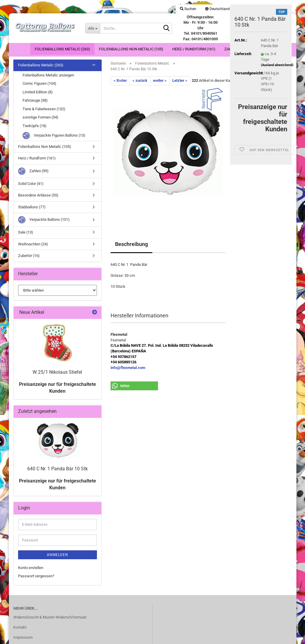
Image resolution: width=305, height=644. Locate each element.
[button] (217, 9)
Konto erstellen (31, 568)
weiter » (160, 80)
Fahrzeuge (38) (35, 100)
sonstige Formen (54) (40, 117)
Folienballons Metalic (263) (62, 49)
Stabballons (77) (32, 207)
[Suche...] (92, 28)
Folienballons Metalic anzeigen (48, 75)
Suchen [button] (188, 9)
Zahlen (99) (235, 49)
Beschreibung (131, 244)
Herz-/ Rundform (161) (194, 49)
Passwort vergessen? (36, 576)
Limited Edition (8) (38, 92)
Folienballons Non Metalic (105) (131, 49)
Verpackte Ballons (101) (44, 220)
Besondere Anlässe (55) (38, 195)
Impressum (23, 637)
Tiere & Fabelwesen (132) (44, 109)
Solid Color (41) (31, 184)
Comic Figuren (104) (39, 83)
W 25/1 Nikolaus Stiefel (57, 372)
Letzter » (180, 80)
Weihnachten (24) (33, 244)
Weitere (263, 49)
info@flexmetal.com (128, 368)
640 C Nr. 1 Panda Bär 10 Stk (58, 469)
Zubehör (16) (29, 256)
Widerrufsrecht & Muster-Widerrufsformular (50, 617)
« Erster (120, 80)
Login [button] (246, 9)
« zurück (140, 80)
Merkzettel (272, 9)
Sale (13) (26, 232)
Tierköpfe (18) (35, 126)
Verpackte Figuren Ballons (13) (54, 136)
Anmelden (58, 555)
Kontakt (20, 627)
